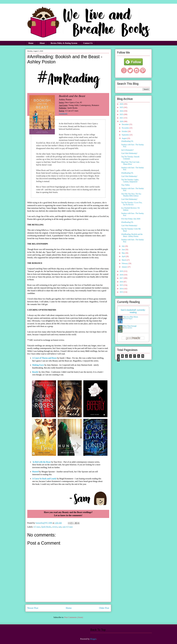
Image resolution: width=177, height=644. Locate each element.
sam (60, 527)
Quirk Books (46, 527)
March (124, 260)
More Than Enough (130, 326)
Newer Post (33, 608)
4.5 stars (37, 527)
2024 (122, 111)
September (126, 135)
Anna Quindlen (128, 328)
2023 (122, 114)
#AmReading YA (127, 141)
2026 (122, 104)
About (42, 43)
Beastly (35, 372)
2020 (122, 121)
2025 (122, 107)
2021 (122, 118)
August (124, 138)
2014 (122, 289)
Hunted (35, 472)
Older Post (104, 608)
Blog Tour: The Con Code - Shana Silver (131, 163)
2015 (122, 285)
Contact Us (88, 43)
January (125, 267)
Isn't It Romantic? (127, 150)
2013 (122, 292)
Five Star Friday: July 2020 (131, 219)
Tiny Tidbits (125, 185)
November (126, 128)
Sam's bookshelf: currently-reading (133, 311)
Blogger (93, 639)
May (123, 253)
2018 (122, 275)
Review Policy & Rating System (64, 43)
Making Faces (38, 365)
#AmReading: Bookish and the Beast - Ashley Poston (132, 235)
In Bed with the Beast (42, 462)
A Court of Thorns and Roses (44, 358)
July (123, 246)
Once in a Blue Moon (130, 317)
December (125, 124)
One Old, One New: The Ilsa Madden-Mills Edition (131, 195)
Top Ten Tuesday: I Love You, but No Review (132, 204)
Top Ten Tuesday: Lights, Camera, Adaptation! (130, 181)
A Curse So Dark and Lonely (44, 479)
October (125, 131)
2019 (122, 271)
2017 (122, 278)
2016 (122, 282)
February (125, 263)
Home (31, 43)
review (55, 527)
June (123, 250)
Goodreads (63, 113)
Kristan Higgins (129, 319)
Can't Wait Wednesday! (129, 153)
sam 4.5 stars (68, 527)
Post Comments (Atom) (74, 617)
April (124, 256)
